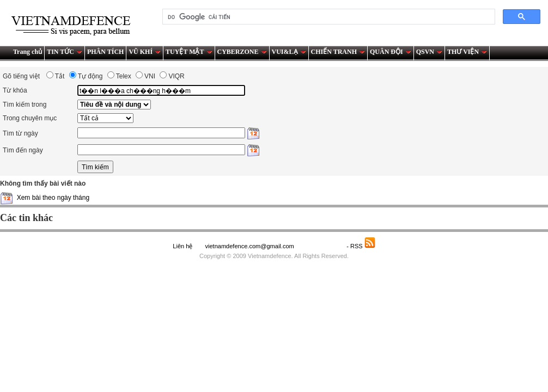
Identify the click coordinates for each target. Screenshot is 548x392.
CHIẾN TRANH (338, 52)
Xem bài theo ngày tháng (53, 198)
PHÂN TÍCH (105, 52)
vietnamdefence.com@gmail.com (250, 246)
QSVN (429, 52)
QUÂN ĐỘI (391, 52)
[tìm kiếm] (328, 17)
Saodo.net (321, 246)
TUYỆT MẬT (189, 52)
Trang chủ (28, 52)
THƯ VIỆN (467, 52)
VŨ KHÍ (145, 52)
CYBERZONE (242, 52)
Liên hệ (182, 246)
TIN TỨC (65, 52)
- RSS (361, 246)
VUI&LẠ (289, 52)
